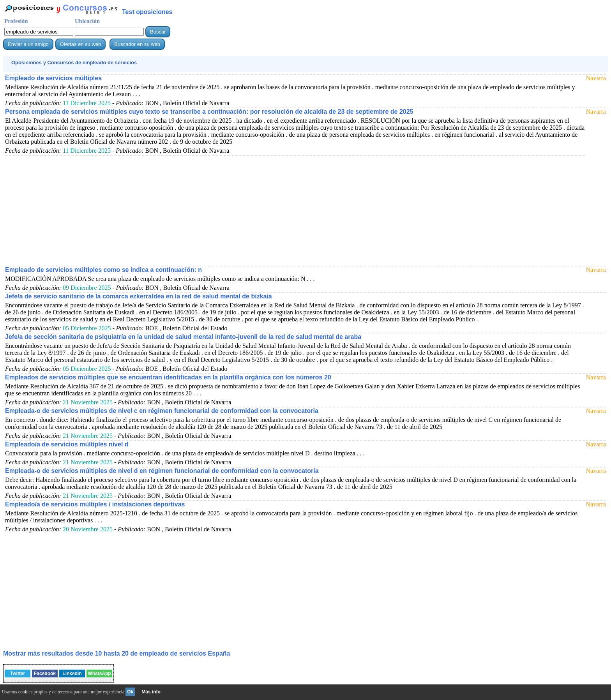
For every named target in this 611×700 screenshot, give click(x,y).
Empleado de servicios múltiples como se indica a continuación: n (103, 270)
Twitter (18, 674)
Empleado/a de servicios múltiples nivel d (67, 444)
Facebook (45, 674)
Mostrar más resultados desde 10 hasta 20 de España (117, 653)
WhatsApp (99, 674)
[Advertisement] (239, 210)
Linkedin (72, 674)
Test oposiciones (147, 12)
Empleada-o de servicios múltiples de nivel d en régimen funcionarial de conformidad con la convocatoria (162, 471)
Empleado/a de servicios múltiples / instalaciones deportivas (95, 504)
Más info (151, 692)
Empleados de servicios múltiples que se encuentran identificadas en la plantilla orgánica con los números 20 (168, 377)
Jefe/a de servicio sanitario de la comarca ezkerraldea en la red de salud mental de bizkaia (139, 296)
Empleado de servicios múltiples (53, 78)
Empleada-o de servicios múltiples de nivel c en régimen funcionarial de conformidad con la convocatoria (162, 411)
